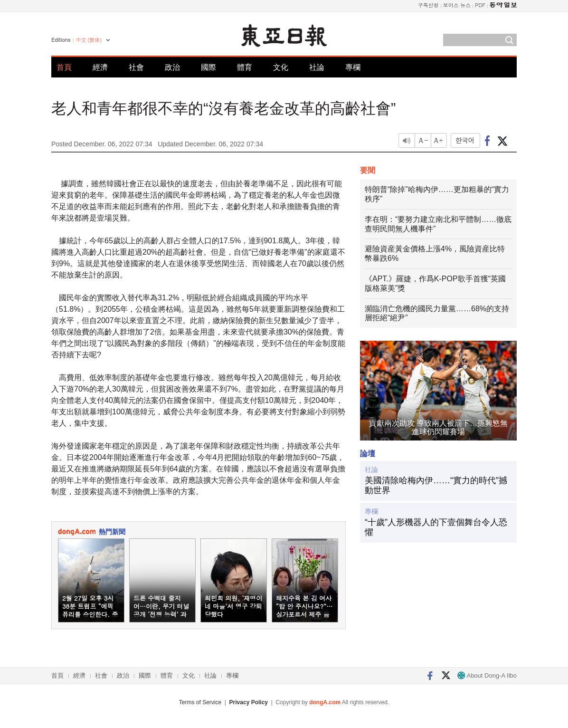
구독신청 (428, 5)
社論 (317, 67)
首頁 (64, 67)
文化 (281, 67)
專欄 (353, 67)
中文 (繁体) (89, 40)
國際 (208, 67)
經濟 (100, 67)
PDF (480, 5)
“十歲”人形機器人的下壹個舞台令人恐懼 (436, 527)
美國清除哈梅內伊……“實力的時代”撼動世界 (436, 486)
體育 (245, 67)
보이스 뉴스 (457, 5)
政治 (172, 67)
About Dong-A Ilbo (487, 675)
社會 (136, 67)
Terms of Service (200, 702)
